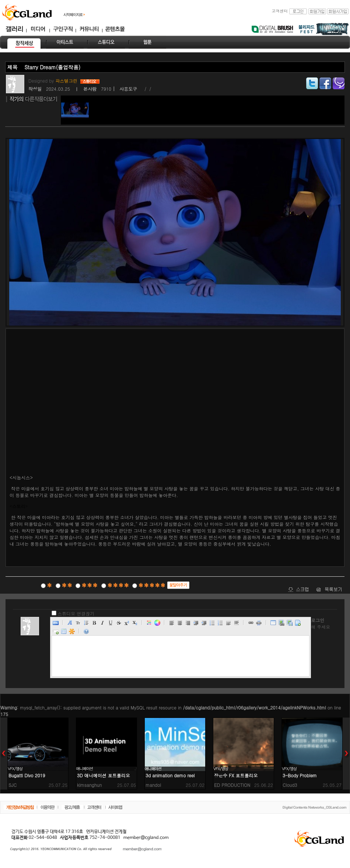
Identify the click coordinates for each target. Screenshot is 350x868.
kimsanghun (89, 785)
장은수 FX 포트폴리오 (236, 775)
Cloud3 (290, 785)
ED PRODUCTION (232, 785)
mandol (153, 785)
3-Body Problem (300, 775)
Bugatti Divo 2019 (27, 775)
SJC (13, 785)
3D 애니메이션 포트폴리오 (104, 775)
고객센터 (280, 11)
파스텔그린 (67, 81)
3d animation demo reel (170, 775)
